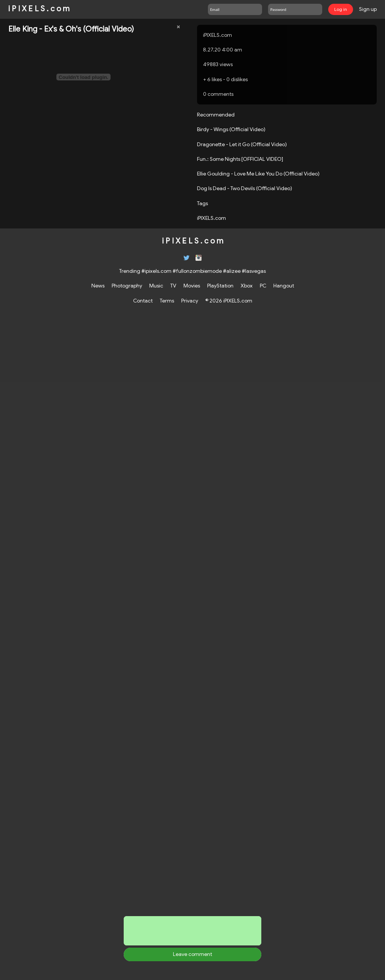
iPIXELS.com (218, 35)
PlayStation (220, 286)
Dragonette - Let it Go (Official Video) (242, 144)
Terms (167, 301)
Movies (192, 286)
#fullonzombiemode (197, 271)
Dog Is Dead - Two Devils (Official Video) (245, 188)
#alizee (232, 271)
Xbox (247, 286)
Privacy (190, 301)
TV (173, 286)
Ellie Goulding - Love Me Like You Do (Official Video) (258, 174)
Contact (143, 301)
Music (156, 286)
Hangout (284, 286)
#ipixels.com (156, 271)
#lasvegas (254, 271)
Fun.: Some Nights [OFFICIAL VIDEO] (240, 159)
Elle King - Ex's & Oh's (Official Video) (71, 29)
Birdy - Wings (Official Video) (231, 129)
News (98, 286)
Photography (127, 286)
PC (263, 286)
